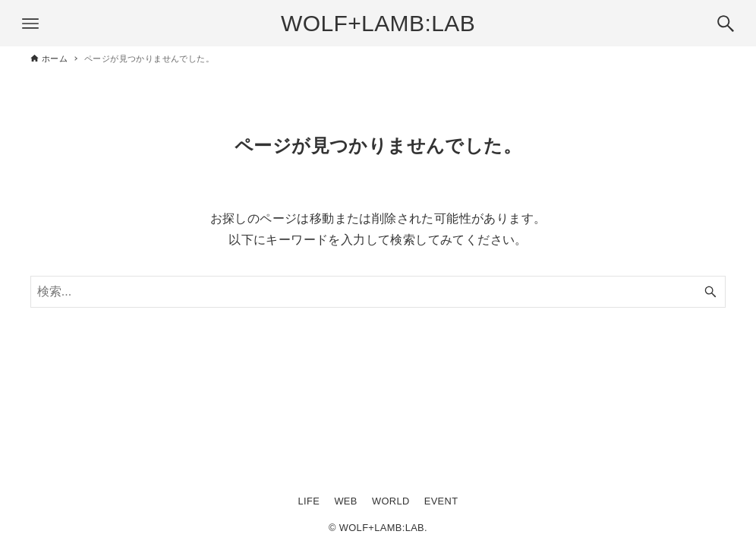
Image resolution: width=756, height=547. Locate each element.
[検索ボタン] (726, 24)
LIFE (309, 501)
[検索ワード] (378, 292)
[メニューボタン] (30, 24)
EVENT (441, 501)
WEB (345, 501)
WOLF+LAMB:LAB (378, 23)
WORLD (391, 501)
